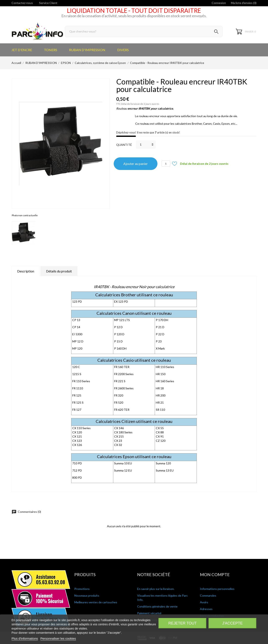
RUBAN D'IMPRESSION (87, 50)
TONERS (51, 50)
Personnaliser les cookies (58, 638)
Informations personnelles (217, 589)
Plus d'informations (25, 638)
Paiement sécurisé (149, 613)
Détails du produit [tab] (59, 271)
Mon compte (215, 574)
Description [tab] (26, 271)
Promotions (82, 589)
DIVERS (123, 50)
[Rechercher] (144, 32)
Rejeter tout (182, 623)
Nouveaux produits (87, 595)
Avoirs (204, 602)
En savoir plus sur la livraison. (156, 589)
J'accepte (233, 623)
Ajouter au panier (136, 164)
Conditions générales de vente (157, 606)
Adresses (206, 609)
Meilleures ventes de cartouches (96, 602)
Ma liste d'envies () (244, 3)
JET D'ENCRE (22, 50)
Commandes (208, 595)
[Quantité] (146, 145)
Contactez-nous (22, 3)
